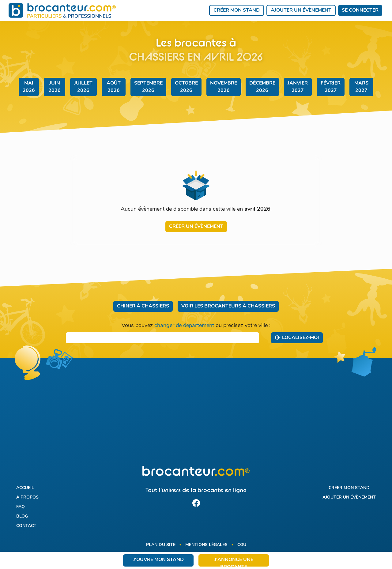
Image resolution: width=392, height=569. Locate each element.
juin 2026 (55, 87)
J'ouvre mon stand (158, 560)
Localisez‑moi (297, 337)
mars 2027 (361, 87)
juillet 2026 (83, 87)
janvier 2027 (298, 87)
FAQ (21, 507)
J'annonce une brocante (234, 562)
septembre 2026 (148, 87)
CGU (242, 545)
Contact (26, 526)
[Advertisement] (196, 416)
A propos (27, 497)
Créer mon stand (237, 10)
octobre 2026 (186, 87)
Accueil (25, 488)
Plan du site (161, 545)
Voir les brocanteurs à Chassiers (228, 306)
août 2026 (114, 87)
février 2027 (331, 87)
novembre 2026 (224, 87)
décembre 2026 (262, 87)
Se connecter (360, 10)
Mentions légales (206, 545)
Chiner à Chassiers (143, 306)
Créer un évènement (196, 227)
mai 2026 (29, 87)
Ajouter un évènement (301, 10)
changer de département (184, 326)
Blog (22, 516)
